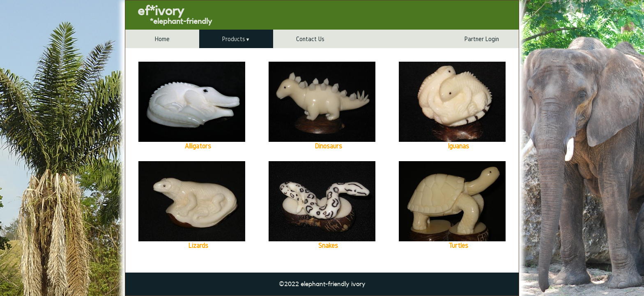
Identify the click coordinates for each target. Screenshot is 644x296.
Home (162, 39)
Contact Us (310, 39)
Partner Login (482, 39)
